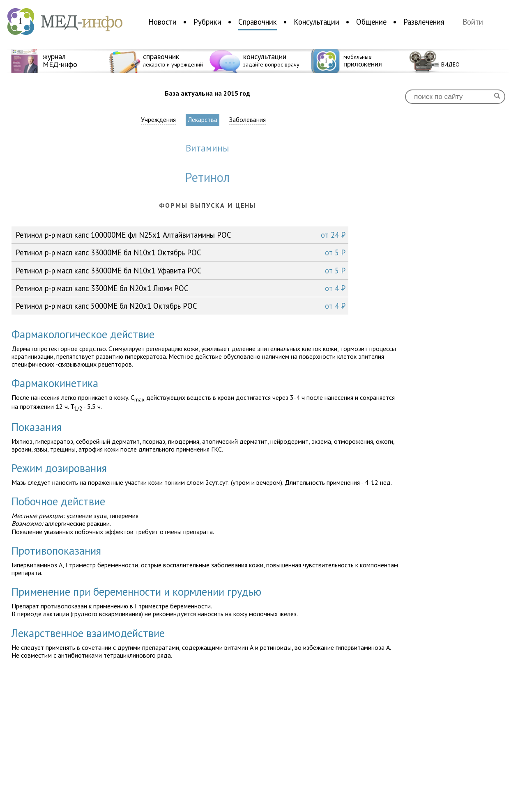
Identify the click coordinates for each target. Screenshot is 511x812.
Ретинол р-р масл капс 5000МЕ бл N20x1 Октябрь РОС (181, 306)
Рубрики (207, 22)
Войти (473, 22)
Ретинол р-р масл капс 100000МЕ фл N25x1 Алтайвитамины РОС (181, 235)
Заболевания (247, 120)
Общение (371, 22)
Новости (162, 22)
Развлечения (424, 22)
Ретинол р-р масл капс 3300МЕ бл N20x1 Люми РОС (181, 288)
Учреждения (158, 120)
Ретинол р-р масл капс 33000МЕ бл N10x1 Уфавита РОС (181, 271)
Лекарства (203, 119)
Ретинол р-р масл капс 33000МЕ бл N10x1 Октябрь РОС (181, 252)
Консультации (316, 22)
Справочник (258, 22)
